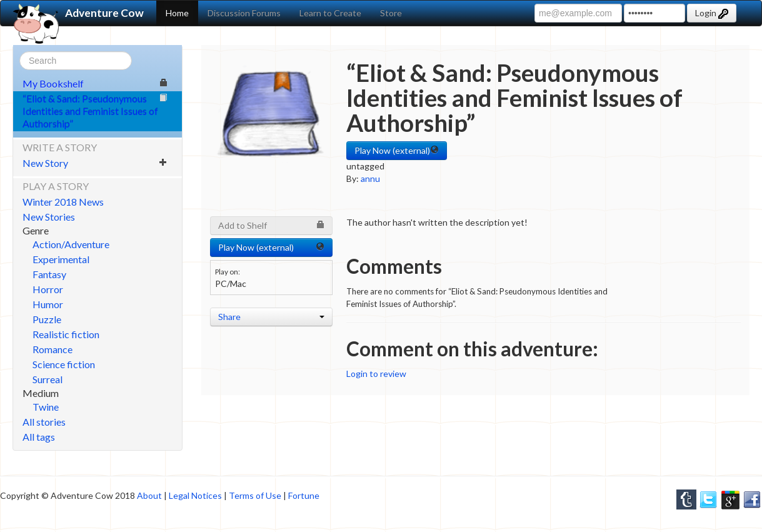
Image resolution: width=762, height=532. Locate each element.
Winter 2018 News (63, 202)
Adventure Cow (78, 13)
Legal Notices (195, 495)
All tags (39, 437)
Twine (46, 407)
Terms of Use (255, 495)
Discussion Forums (244, 13)
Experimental (61, 259)
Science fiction (64, 364)
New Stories (49, 217)
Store (391, 13)
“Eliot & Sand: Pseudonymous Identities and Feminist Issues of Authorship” (95, 111)
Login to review (376, 374)
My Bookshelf (95, 83)
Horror (48, 289)
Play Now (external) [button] (397, 150)
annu (370, 178)
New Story (95, 163)
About (149, 495)
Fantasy (49, 274)
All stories (44, 422)
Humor (48, 304)
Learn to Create (330, 13)
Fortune (304, 495)
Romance (53, 349)
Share (271, 317)
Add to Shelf (271, 225)
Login (712, 13)
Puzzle (47, 319)
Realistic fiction (66, 334)
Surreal (48, 379)
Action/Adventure (71, 244)
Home (177, 13)
